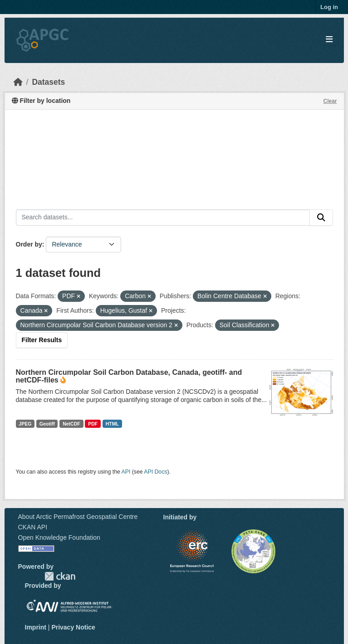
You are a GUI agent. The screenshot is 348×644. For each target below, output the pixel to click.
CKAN (60, 576)
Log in (329, 7)
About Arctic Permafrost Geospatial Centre (78, 517)
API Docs (155, 472)
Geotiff (47, 424)
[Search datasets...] (163, 218)
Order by (29, 244)
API (126, 472)
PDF (93, 424)
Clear (330, 101)
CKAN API (33, 527)
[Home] (18, 82)
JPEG (25, 424)
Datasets (48, 82)
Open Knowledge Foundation (59, 537)
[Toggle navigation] (329, 40)
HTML (112, 424)
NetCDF (71, 424)
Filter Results (42, 340)
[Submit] (321, 218)
